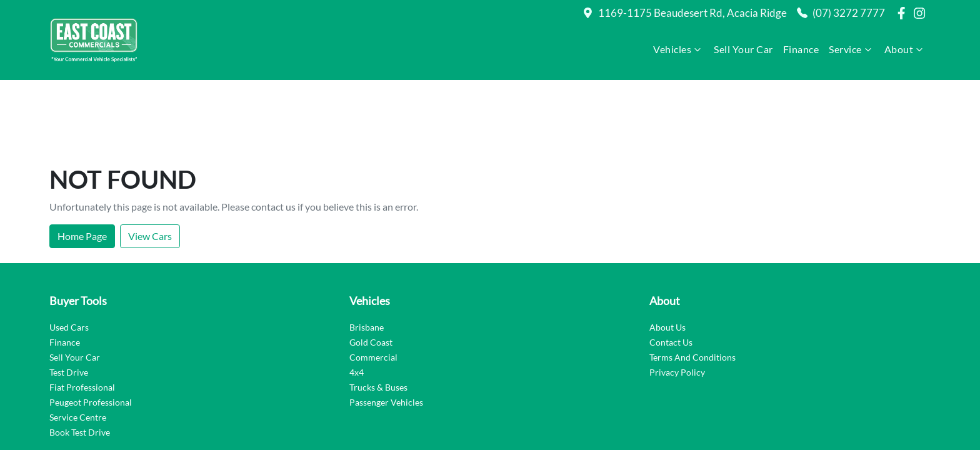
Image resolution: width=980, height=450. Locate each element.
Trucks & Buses (378, 316)
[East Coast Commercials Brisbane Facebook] (904, 13)
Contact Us (671, 271)
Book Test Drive (80, 361)
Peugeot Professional (91, 331)
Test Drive (69, 301)
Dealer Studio (902, 411)
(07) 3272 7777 (849, 13)
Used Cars (69, 256)
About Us (667, 256)
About (905, 49)
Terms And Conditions (692, 286)
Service (852, 49)
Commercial (373, 286)
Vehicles (678, 49)
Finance (801, 49)
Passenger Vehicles (386, 331)
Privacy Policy (677, 301)
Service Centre (78, 346)
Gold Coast (371, 271)
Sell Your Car (743, 49)
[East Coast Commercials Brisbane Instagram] (922, 13)
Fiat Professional (82, 316)
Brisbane (367, 256)
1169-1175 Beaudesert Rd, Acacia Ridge (692, 13)
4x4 (357, 301)
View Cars (150, 165)
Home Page (82, 165)
